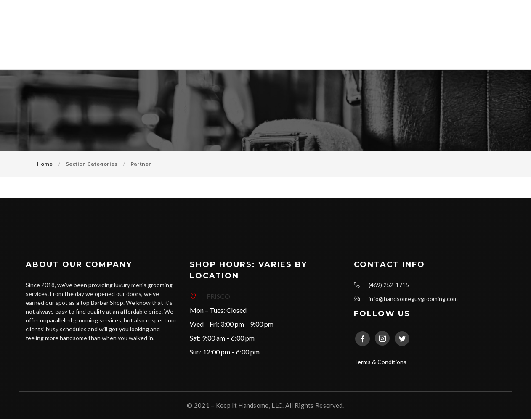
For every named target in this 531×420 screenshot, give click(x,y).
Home (45, 164)
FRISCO (218, 297)
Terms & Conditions (380, 363)
